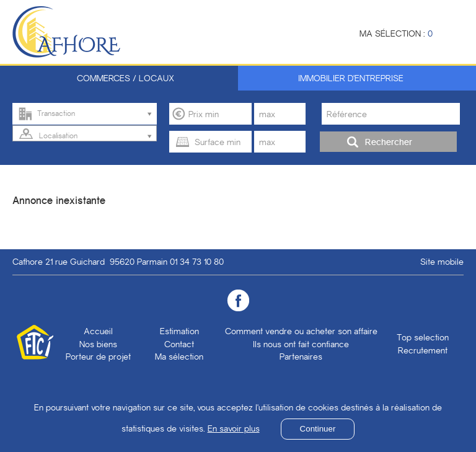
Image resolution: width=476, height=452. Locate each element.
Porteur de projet (98, 357)
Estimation (179, 331)
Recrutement (423, 350)
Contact (179, 344)
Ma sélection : (396, 33)
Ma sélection (179, 357)
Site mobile (442, 262)
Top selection (423, 337)
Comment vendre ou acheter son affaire (301, 331)
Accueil (98, 331)
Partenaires (301, 357)
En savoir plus (234, 428)
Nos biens (98, 344)
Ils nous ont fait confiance (301, 344)
